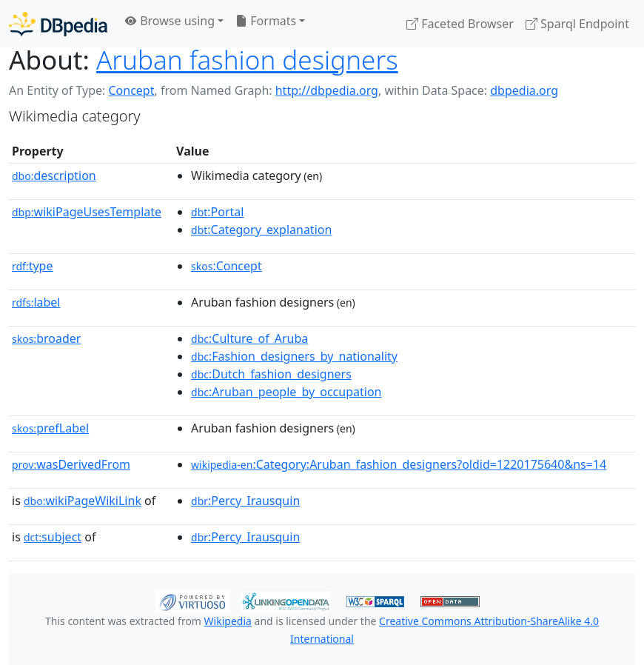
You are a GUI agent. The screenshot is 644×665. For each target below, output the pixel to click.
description (54, 176)
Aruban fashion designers (247, 60)
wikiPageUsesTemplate (87, 212)
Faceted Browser (460, 24)
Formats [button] (266, 21)
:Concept (227, 266)
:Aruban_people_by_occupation (286, 392)
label (36, 302)
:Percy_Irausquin (245, 501)
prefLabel (50, 428)
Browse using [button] (170, 21)
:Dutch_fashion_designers (271, 374)
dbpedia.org (524, 90)
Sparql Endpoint (577, 24)
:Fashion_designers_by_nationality (294, 356)
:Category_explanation (261, 230)
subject (53, 537)
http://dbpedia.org (327, 90)
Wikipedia (228, 621)
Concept (131, 90)
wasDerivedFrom (71, 464)
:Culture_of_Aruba (249, 338)
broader (46, 338)
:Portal (217, 212)
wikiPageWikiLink (83, 501)
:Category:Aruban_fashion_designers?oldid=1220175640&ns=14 (399, 464)
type (33, 266)
